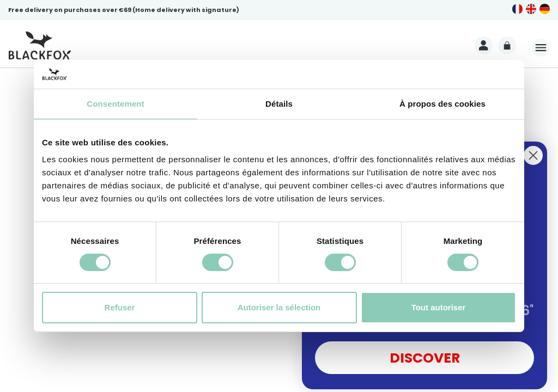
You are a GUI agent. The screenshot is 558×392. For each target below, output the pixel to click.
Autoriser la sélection (279, 307)
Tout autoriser (439, 307)
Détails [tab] (279, 103)
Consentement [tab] (115, 103)
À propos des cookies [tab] (442, 103)
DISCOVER (425, 358)
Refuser (120, 307)
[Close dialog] (533, 155)
